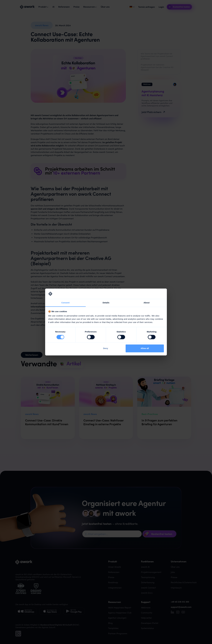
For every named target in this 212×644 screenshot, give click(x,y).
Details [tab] (106, 303)
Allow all (145, 348)
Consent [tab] (66, 303)
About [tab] (147, 303)
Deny (106, 348)
